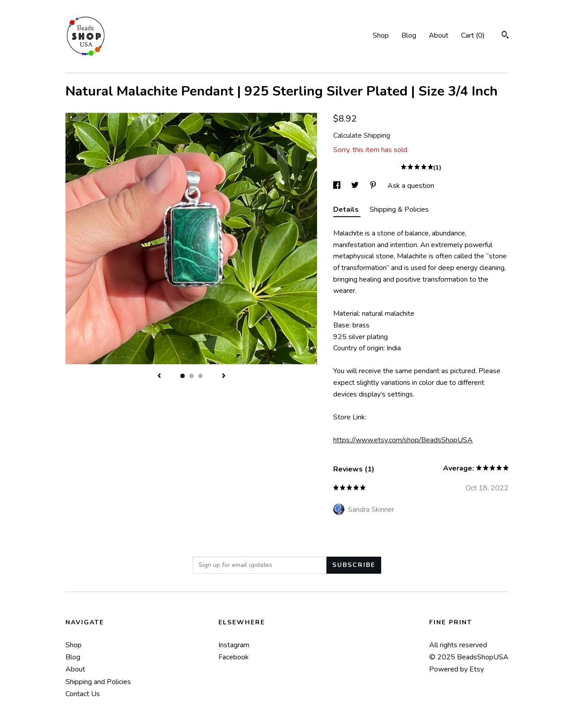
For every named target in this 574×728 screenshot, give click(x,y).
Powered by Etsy (457, 669)
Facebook (234, 657)
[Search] (505, 36)
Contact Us (83, 694)
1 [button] (183, 376)
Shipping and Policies (98, 682)
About (439, 35)
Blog (409, 35)
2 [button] (191, 376)
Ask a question (411, 186)
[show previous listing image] (159, 376)
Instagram (234, 645)
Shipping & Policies (399, 209)
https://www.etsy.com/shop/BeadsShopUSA (403, 440)
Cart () (473, 35)
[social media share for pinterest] (374, 186)
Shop (381, 35)
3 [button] (200, 376)
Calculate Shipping (362, 135)
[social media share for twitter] (356, 186)
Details (347, 209)
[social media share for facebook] (338, 186)
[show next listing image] (224, 376)
